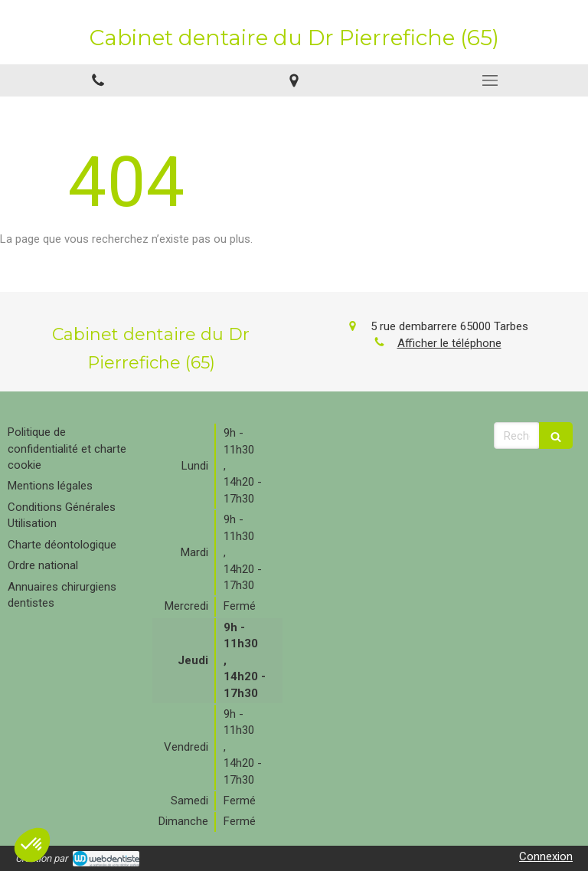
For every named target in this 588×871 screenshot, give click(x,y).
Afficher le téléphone (449, 343)
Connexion (546, 856)
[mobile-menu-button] (490, 80)
